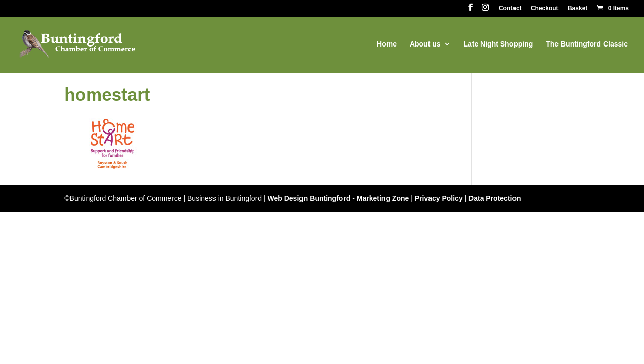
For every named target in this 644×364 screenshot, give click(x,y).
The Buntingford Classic (587, 44)
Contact (510, 8)
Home (387, 44)
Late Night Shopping (498, 44)
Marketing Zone (383, 198)
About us (425, 44)
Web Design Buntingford (309, 198)
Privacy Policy (439, 198)
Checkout (545, 8)
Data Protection (495, 198)
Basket (577, 8)
